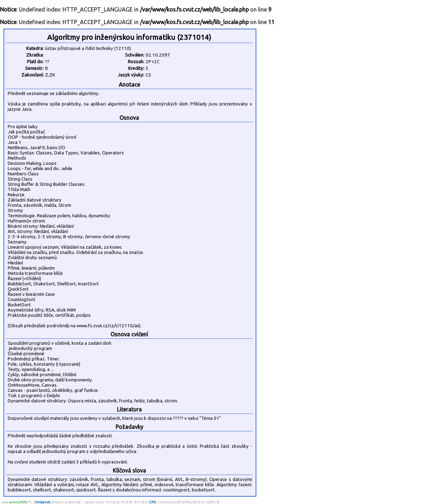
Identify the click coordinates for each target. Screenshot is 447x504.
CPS (153, 502)
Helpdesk (43, 502)
